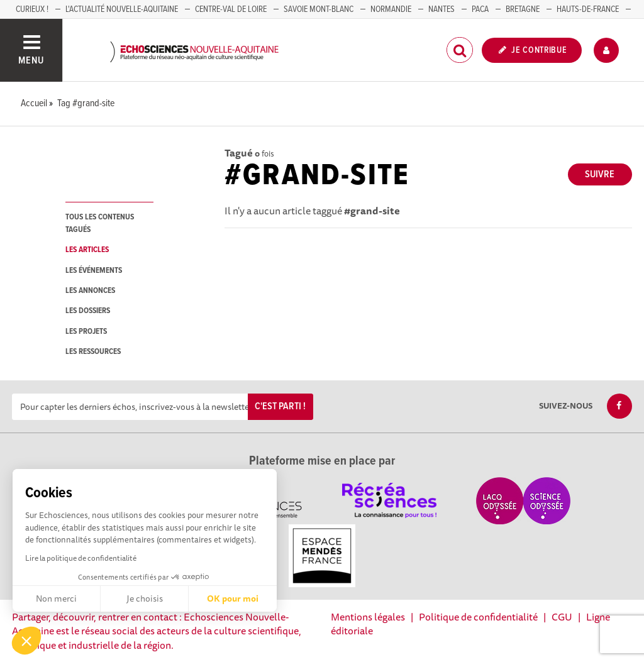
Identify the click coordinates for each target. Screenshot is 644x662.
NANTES (441, 9)
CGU (562, 617)
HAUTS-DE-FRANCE (588, 9)
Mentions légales (368, 617)
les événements (94, 271)
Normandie (391, 9)
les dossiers (88, 311)
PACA (480, 9)
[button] (26, 641)
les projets (86, 332)
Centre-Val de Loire (231, 9)
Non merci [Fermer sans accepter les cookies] (56, 599)
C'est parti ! (280, 406)
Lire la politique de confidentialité (81, 558)
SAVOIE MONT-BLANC (319, 9)
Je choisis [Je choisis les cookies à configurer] (145, 599)
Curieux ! (32, 9)
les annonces (90, 291)
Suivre (600, 174)
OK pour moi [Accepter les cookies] (233, 599)
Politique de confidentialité (478, 617)
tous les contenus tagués (100, 223)
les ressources (93, 352)
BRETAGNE (523, 9)
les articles (87, 250)
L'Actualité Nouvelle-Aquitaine (122, 9)
